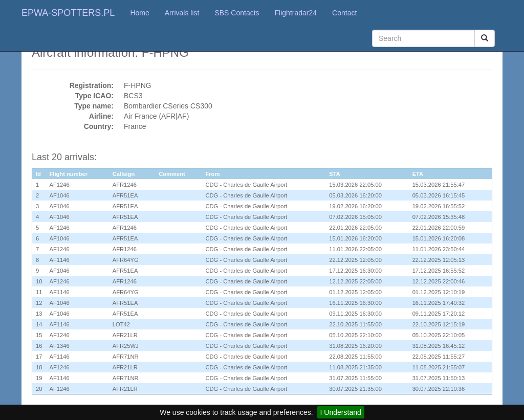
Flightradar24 (296, 13)
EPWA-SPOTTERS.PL (68, 13)
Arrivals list (182, 13)
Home (139, 13)
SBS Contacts (237, 13)
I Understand (341, 412)
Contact (344, 13)
